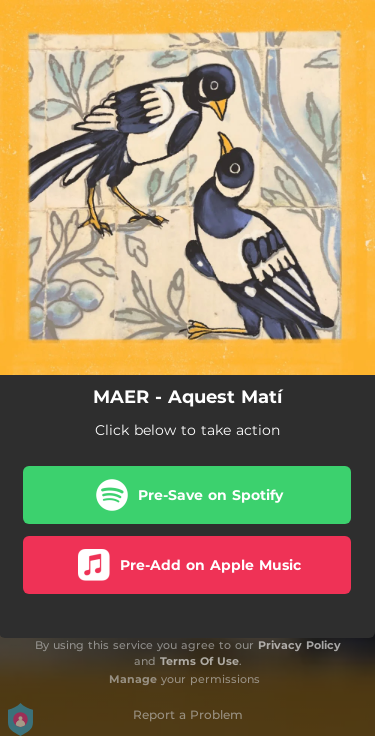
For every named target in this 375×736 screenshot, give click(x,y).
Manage (133, 679)
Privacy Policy (299, 645)
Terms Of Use (199, 661)
